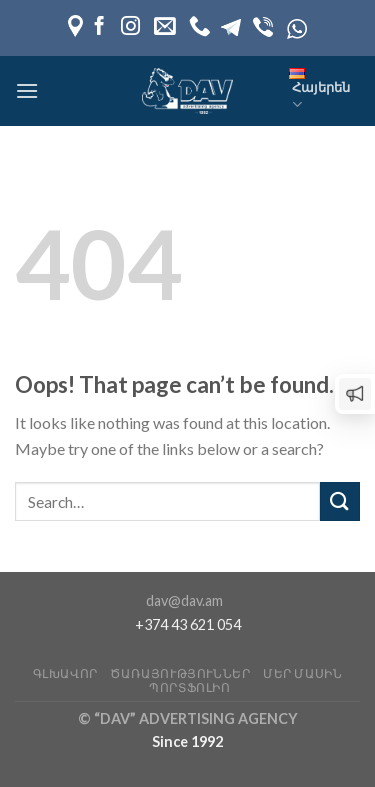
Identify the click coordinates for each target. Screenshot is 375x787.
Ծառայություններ (180, 673)
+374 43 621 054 (188, 624)
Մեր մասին (303, 673)
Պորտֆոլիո (190, 687)
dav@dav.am (184, 600)
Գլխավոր (65, 673)
